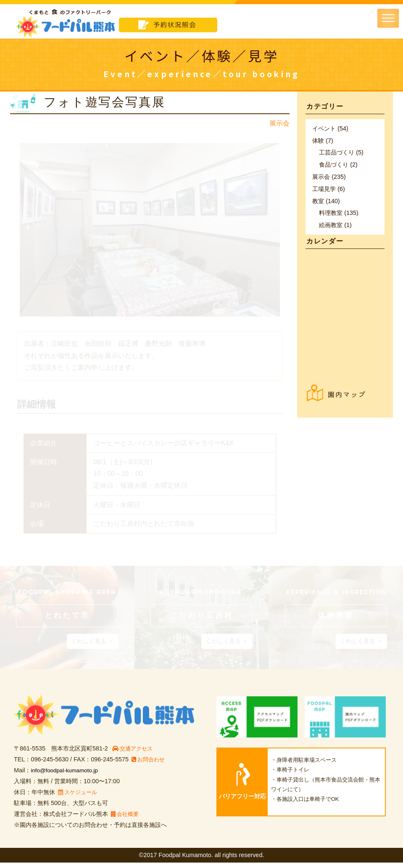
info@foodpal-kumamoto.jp (67, 776)
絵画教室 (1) (335, 225)
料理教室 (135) (339, 213)
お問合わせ (149, 765)
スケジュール (79, 797)
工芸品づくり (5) (341, 152)
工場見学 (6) (329, 189)
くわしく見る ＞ (92, 646)
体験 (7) (323, 141)
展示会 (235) (329, 177)
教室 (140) (326, 201)
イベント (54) (330, 128)
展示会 (279, 123)
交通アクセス (134, 754)
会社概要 (126, 819)
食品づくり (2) (338, 165)
